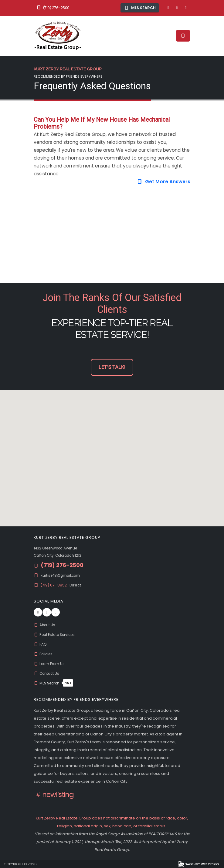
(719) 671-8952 (55, 585)
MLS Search (55, 683)
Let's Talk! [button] (112, 367)
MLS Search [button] (140, 8)
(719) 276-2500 (53, 8)
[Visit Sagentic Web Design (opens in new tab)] (198, 864)
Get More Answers (164, 182)
